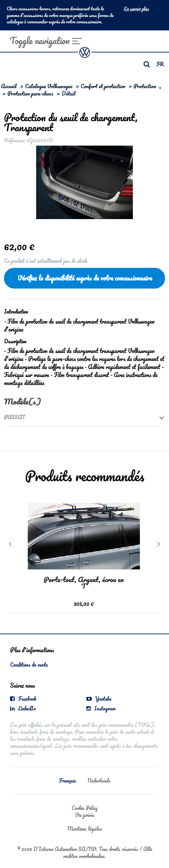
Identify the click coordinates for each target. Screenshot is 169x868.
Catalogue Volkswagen (49, 86)
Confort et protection (103, 86)
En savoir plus (136, 9)
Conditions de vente (29, 665)
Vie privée (85, 815)
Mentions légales (85, 829)
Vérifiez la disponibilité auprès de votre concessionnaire (85, 278)
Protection (145, 86)
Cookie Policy (84, 808)
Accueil (9, 86)
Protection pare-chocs (30, 93)
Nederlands (99, 780)
